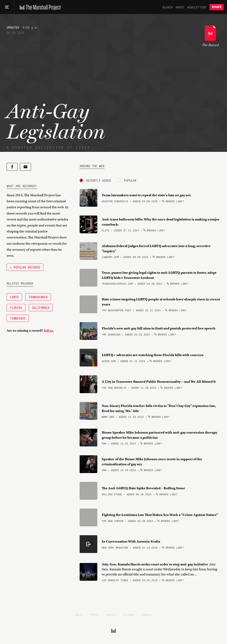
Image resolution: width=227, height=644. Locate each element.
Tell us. (49, 331)
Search (167, 7)
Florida (16, 307)
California (41, 307)
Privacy (111, 615)
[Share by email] (25, 167)
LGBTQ (14, 297)
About (180, 7)
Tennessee (18, 318)
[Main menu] (7, 7)
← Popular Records (25, 267)
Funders (147, 615)
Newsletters (197, 7)
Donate (217, 7)
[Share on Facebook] (12, 167)
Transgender (38, 297)
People (94, 615)
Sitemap (129, 615)
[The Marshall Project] (39, 7)
